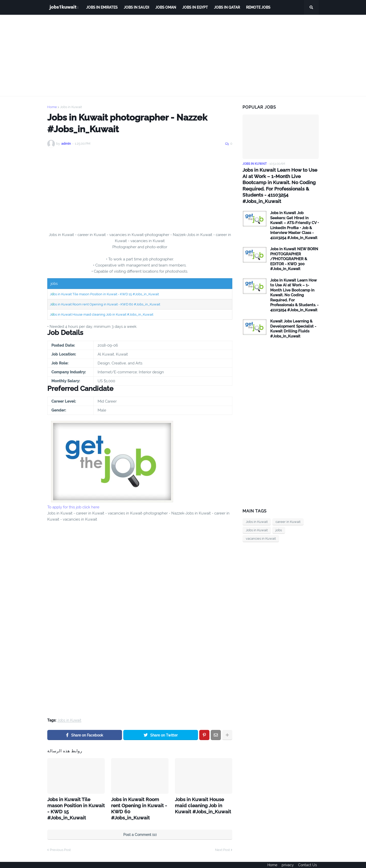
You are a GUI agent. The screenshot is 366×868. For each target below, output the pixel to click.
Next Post (222, 841)
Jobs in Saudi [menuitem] (136, 7)
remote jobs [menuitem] (258, 7)
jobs (279, 523)
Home (52, 107)
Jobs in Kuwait (71, 107)
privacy (288, 861)
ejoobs (53, 861)
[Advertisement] (183, 55)
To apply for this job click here (73, 507)
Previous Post (60, 841)
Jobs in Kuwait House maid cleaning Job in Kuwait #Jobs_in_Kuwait (102, 314)
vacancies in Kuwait (261, 531)
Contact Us (309, 861)
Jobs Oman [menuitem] (166, 7)
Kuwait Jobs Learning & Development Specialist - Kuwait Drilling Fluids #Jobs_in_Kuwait (293, 321)
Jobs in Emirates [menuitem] (102, 7)
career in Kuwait (288, 514)
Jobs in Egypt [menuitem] (195, 7)
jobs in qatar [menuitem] (227, 7)
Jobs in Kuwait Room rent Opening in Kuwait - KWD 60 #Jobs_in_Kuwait (105, 304)
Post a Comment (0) (140, 826)
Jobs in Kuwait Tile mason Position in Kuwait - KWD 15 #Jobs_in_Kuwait (104, 294)
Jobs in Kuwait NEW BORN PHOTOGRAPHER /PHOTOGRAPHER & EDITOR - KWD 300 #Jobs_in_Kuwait (294, 251)
